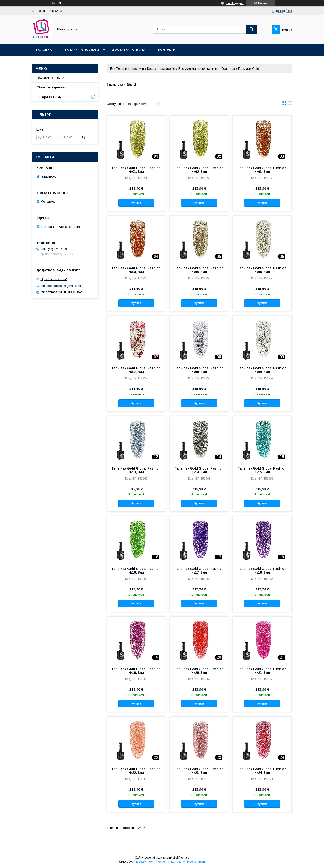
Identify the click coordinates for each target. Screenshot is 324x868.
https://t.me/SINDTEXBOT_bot (61, 292)
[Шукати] (252, 29)
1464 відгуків (235, 3)
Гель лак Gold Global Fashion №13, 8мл (136, 470)
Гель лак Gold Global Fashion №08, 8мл (199, 370)
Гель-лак (228, 69)
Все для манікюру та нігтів (199, 69)
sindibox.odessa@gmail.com (61, 286)
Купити (136, 203)
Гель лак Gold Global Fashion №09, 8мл (262, 370)
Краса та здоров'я (161, 69)
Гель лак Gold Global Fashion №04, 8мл (136, 270)
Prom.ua (184, 858)
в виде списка (290, 104)
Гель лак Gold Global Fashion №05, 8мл (199, 270)
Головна (44, 50)
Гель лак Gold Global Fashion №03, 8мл (262, 170)
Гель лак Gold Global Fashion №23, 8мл (199, 771)
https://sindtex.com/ (54, 279)
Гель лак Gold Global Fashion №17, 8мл (199, 571)
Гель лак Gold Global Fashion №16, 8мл (136, 571)
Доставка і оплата (129, 50)
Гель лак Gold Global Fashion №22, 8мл (136, 771)
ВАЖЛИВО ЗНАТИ (51, 78)
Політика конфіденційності (187, 862)
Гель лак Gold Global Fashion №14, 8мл (199, 470)
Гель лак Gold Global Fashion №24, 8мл (262, 771)
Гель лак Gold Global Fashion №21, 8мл (262, 671)
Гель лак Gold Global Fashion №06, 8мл (262, 270)
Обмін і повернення (51, 87)
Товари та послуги (82, 50)
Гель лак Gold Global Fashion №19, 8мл (136, 671)
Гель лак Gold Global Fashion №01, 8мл (136, 170)
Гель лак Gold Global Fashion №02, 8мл (199, 170)
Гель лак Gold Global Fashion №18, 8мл (262, 571)
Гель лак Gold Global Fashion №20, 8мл (199, 671)
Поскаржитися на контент (151, 862)
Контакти (167, 50)
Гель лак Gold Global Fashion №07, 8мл (136, 370)
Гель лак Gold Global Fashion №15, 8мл (262, 470)
